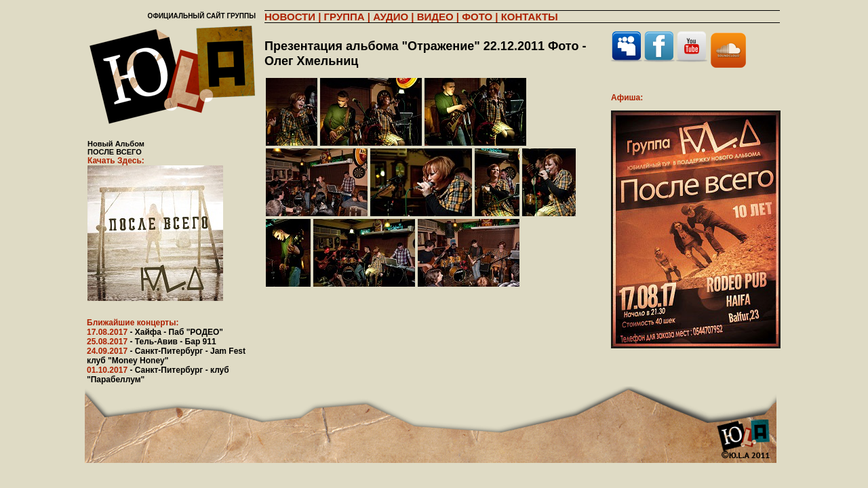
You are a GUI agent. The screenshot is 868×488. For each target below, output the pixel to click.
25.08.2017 (152, 342)
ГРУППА (344, 17)
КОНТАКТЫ (530, 17)
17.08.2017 (155, 332)
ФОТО (477, 17)
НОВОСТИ (290, 17)
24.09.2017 (166, 356)
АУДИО (391, 17)
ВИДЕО (435, 17)
